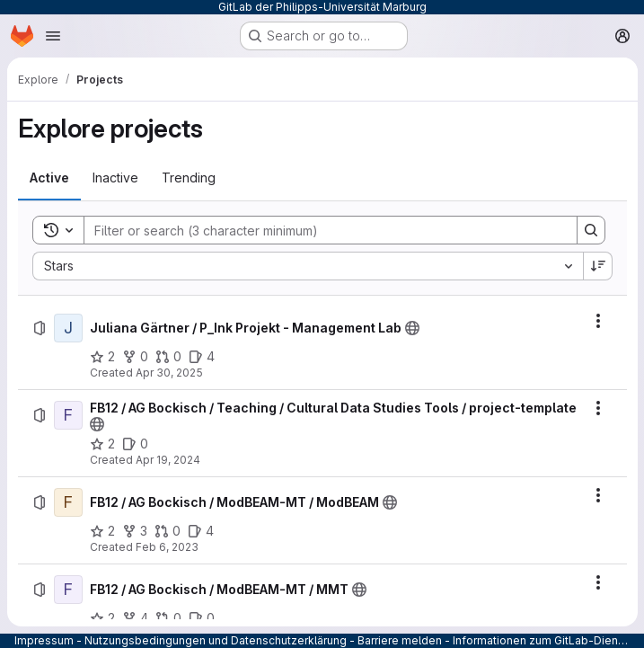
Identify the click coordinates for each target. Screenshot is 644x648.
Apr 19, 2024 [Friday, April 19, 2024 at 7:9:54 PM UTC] (168, 474)
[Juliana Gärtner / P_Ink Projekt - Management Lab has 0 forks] (135, 357)
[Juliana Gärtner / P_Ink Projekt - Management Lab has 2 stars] (102, 357)
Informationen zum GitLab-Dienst (540, 640)
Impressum (44, 640)
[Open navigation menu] (53, 36)
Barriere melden (400, 640)
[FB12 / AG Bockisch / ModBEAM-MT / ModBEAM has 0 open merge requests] (168, 546)
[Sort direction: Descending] (597, 266)
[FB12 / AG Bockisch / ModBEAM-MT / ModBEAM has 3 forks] (135, 546)
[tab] (49, 178)
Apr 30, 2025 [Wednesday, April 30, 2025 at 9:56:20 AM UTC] (169, 373)
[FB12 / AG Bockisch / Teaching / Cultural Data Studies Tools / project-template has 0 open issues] (135, 458)
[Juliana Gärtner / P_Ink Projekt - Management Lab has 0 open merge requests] (168, 357)
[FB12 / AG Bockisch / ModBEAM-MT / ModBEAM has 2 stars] (102, 546)
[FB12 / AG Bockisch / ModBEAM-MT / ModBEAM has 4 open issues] (201, 546)
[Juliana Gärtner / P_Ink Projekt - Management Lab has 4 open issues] (202, 357)
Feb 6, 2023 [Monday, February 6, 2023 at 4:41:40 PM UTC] (167, 561)
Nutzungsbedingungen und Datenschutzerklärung (216, 640)
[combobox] (307, 266)
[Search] (321, 230)
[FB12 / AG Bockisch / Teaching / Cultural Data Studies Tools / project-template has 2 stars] (102, 458)
